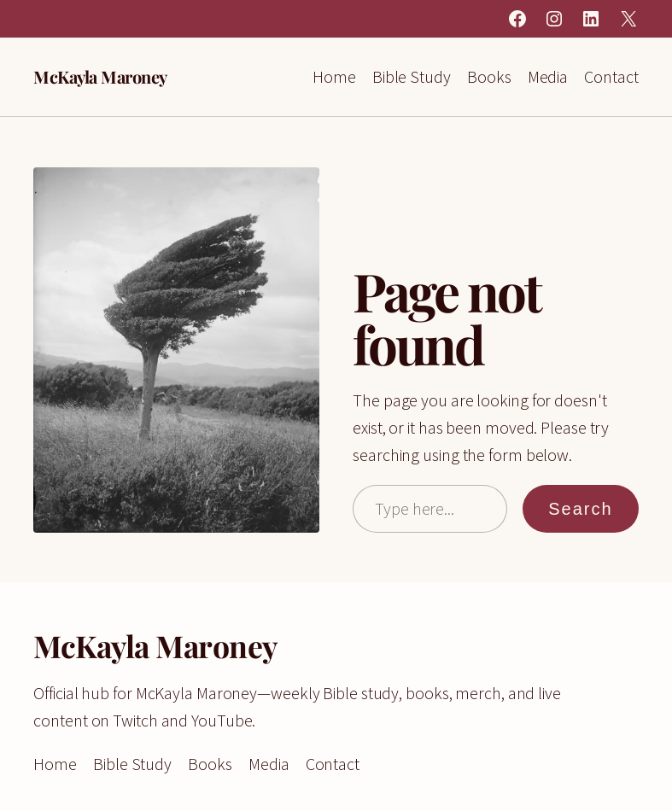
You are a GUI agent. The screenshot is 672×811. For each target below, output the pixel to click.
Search (580, 509)
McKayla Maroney (100, 76)
